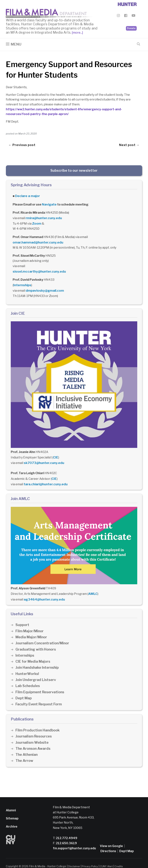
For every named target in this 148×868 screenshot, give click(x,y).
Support (22, 616)
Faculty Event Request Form (40, 695)
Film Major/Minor (30, 622)
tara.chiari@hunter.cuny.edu (45, 476)
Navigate (49, 205)
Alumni (11, 801)
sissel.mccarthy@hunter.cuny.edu (38, 265)
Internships (22, 279)
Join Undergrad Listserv (36, 670)
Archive (12, 817)
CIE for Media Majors (34, 652)
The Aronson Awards (34, 739)
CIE (55, 450)
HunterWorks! (28, 664)
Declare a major (27, 197)
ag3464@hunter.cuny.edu (43, 590)
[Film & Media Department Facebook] (126, 16)
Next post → (129, 144)
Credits (123, 857)
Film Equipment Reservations (41, 683)
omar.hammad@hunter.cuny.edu (112, 236)
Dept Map (24, 689)
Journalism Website (33, 733)
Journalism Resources (34, 727)
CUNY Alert (110, 857)
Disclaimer (75, 857)
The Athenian (27, 745)
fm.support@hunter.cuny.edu (74, 839)
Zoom (36, 223)
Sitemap (12, 809)
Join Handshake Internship (38, 658)
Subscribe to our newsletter (74, 172)
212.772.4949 (66, 829)
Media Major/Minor (32, 628)
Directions (108, 842)
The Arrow (25, 751)
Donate (131, 23)
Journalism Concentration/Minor (44, 634)
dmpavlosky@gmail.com (43, 284)
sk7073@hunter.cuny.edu (43, 455)
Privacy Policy (92, 857)
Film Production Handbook (39, 721)
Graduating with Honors (36, 640)
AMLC (92, 585)
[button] (14, 45)
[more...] (77, 34)
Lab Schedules (28, 677)
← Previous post (22, 144)
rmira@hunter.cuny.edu (43, 218)
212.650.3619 (66, 834)
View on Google (111, 837)
